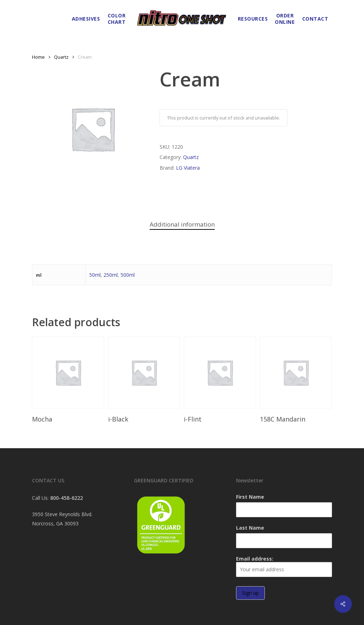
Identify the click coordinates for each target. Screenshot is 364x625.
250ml (111, 275)
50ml (95, 275)
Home (38, 57)
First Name (250, 497)
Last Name (250, 528)
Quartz (61, 57)
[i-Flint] (220, 373)
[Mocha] (68, 373)
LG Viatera (188, 168)
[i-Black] (144, 373)
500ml (128, 275)
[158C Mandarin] (296, 373)
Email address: (284, 566)
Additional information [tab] (182, 224)
